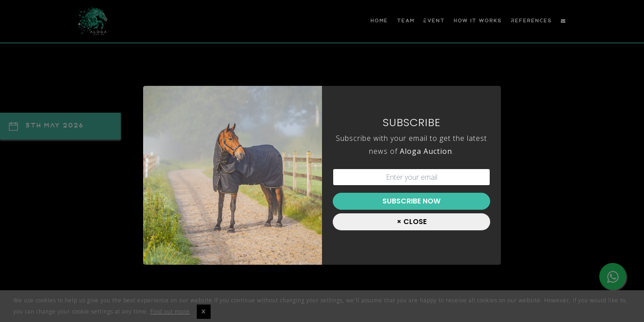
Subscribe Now (411, 201)
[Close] (411, 222)
